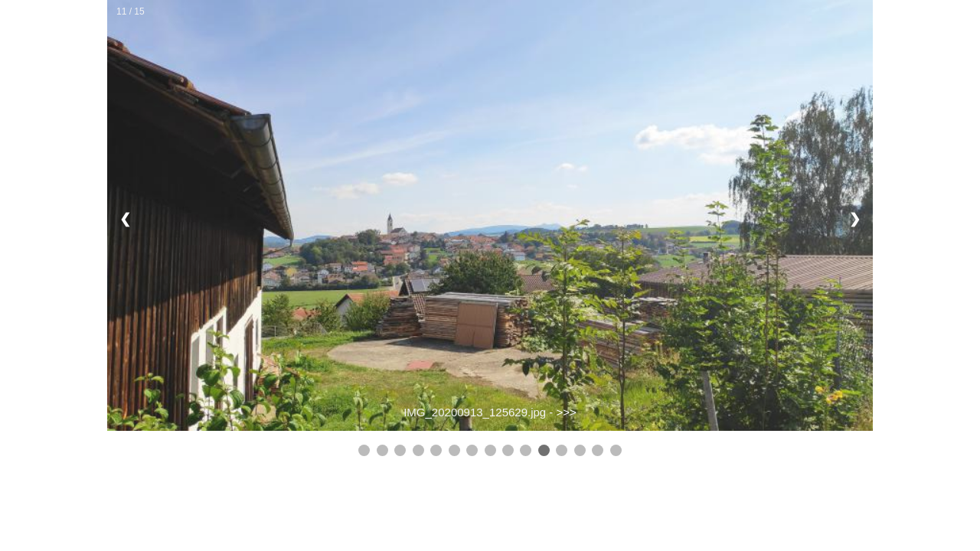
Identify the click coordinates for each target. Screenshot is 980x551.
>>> (567, 412)
